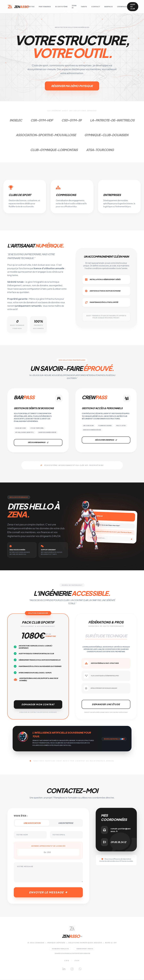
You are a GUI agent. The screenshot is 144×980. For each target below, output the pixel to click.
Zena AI (74, 7)
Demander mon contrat (38, 705)
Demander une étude (106, 705)
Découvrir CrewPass (106, 440)
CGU (67, 961)
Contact (96, 7)
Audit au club (133, 7)
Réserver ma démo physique (72, 86)
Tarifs (84, 7)
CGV (77, 961)
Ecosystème (61, 7)
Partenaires (45, 7)
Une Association (32, 823)
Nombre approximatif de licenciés (48, 846)
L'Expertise (29, 7)
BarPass (109, 7)
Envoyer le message (48, 893)
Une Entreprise (66, 823)
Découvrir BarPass (38, 443)
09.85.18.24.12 (118, 842)
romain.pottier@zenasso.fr (121, 830)
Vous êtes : (21, 816)
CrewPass (122, 7)
